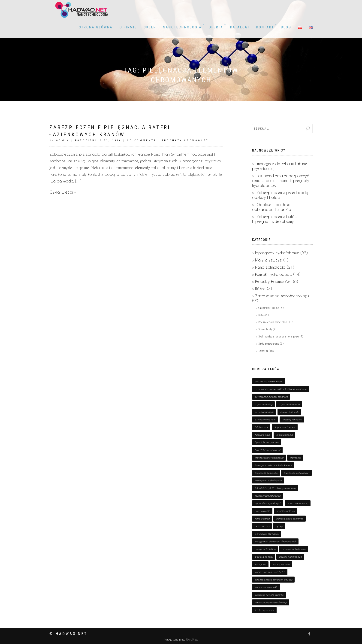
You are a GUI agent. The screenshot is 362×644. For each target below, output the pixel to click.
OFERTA (216, 27)
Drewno (263, 315)
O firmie (128, 27)
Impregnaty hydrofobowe (277, 253)
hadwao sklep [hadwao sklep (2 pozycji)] (262, 435)
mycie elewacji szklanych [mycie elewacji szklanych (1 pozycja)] (268, 503)
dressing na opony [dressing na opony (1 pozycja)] (292, 419)
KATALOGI (240, 27)
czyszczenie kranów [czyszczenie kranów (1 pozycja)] (289, 404)
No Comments (142, 141)
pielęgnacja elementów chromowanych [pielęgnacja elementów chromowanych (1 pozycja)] (276, 541)
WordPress (192, 639)
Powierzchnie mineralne (273, 322)
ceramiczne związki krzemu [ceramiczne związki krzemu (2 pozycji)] (269, 381)
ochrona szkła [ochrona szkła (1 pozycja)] (262, 526)
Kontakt (265, 27)
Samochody (265, 329)
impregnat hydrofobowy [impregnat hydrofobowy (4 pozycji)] (297, 473)
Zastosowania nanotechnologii (282, 296)
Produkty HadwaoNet (185, 141)
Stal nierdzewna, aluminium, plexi (279, 336)
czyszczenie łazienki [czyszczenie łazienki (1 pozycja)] (265, 419)
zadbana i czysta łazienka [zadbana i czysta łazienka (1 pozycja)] (269, 595)
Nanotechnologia (182, 27)
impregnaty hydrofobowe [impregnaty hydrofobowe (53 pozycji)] (268, 480)
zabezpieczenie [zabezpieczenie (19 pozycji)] (281, 564)
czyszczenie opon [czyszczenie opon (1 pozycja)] (264, 412)
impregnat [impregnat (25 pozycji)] (295, 458)
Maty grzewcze (268, 260)
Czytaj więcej (61, 192)
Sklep (150, 27)
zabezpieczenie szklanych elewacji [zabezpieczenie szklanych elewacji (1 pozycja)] (274, 580)
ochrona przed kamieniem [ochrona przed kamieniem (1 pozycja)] (290, 519)
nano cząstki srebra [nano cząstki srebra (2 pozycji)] (298, 503)
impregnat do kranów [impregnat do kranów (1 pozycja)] (266, 473)
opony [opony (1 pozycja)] (279, 526)
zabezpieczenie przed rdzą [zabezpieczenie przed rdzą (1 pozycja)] (270, 572)
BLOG (286, 27)
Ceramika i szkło (268, 308)
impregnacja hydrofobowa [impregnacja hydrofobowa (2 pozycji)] (269, 458)
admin (63, 141)
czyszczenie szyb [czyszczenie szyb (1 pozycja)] (289, 412)
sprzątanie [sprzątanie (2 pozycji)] (261, 564)
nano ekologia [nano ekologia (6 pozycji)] (262, 511)
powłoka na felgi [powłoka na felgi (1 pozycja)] (264, 557)
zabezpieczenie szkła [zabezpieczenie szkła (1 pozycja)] (266, 587)
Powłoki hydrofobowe (273, 274)
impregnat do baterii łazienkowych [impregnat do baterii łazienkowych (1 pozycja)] (273, 465)
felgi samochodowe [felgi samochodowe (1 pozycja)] (285, 427)
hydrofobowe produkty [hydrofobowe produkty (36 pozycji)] (267, 442)
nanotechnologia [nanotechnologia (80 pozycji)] (286, 511)
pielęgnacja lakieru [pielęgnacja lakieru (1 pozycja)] (265, 549)
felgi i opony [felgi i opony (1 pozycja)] (261, 427)
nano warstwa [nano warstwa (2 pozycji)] (262, 519)
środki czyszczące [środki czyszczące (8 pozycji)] (265, 610)
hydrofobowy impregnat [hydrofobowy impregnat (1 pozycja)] (268, 450)
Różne (260, 289)
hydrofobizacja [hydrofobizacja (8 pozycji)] (285, 435)
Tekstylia (263, 351)
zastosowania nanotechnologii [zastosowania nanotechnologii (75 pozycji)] (271, 602)
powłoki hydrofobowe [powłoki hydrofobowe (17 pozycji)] (290, 557)
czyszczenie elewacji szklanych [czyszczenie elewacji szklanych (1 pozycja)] (271, 397)
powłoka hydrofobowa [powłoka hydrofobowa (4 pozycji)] (294, 549)
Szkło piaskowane (269, 344)
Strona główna (96, 27)
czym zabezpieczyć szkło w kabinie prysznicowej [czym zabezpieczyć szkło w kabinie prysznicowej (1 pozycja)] (281, 389)
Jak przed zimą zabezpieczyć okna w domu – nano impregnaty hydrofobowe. (281, 181)
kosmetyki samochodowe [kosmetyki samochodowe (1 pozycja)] (268, 496)
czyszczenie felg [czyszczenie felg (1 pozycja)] (264, 404)
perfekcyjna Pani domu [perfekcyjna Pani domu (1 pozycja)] (267, 534)
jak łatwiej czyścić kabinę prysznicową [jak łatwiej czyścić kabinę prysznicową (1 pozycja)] (275, 488)
